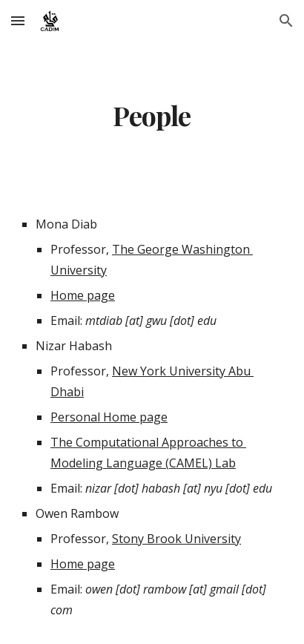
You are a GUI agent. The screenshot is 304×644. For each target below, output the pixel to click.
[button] (18, 20)
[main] (152, 116)
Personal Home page (109, 417)
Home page (83, 295)
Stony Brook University (176, 539)
